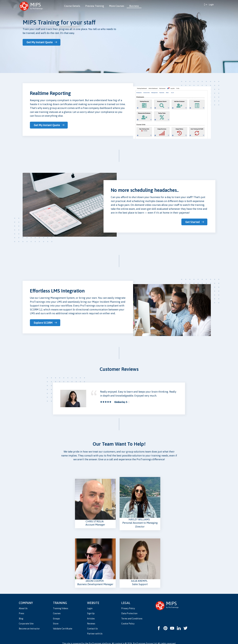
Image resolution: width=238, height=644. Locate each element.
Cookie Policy (128, 618)
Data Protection (129, 608)
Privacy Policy (128, 603)
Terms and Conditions (132, 613)
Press (21, 608)
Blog (21, 613)
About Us (23, 603)
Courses (57, 608)
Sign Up (91, 608)
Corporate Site (26, 618)
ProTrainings (95, 638)
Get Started (192, 222)
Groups (56, 613)
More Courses (117, 6)
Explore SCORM (44, 323)
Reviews (91, 618)
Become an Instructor (29, 623)
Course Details (72, 6)
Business (134, 6)
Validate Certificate (63, 623)
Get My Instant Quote (40, 42)
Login (90, 603)
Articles (91, 613)
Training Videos (61, 603)
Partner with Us (95, 628)
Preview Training (95, 6)
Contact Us (92, 623)
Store (56, 618)
